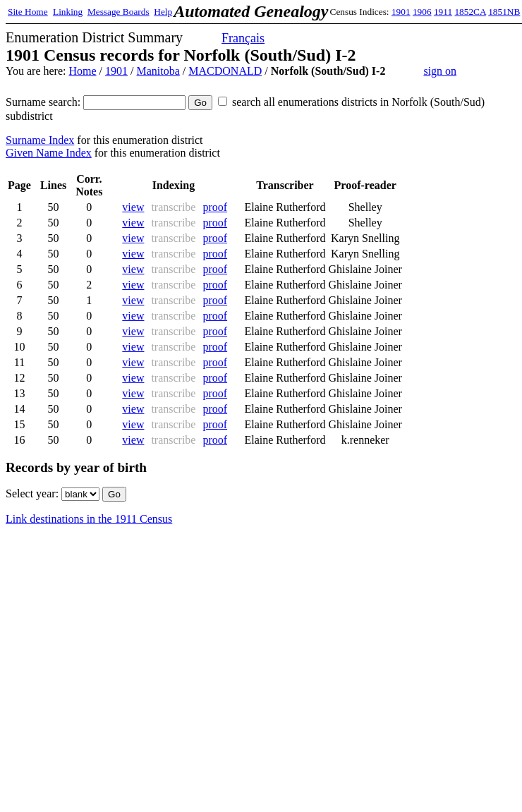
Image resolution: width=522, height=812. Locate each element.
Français (243, 38)
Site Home (28, 12)
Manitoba (158, 71)
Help (163, 12)
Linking (68, 12)
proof (215, 207)
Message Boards (119, 12)
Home (82, 71)
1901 (401, 12)
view (133, 207)
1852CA (470, 12)
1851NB (504, 12)
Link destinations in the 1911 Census (89, 519)
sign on (440, 71)
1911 (443, 12)
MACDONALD (225, 71)
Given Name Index (49, 153)
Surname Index (40, 140)
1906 (422, 12)
